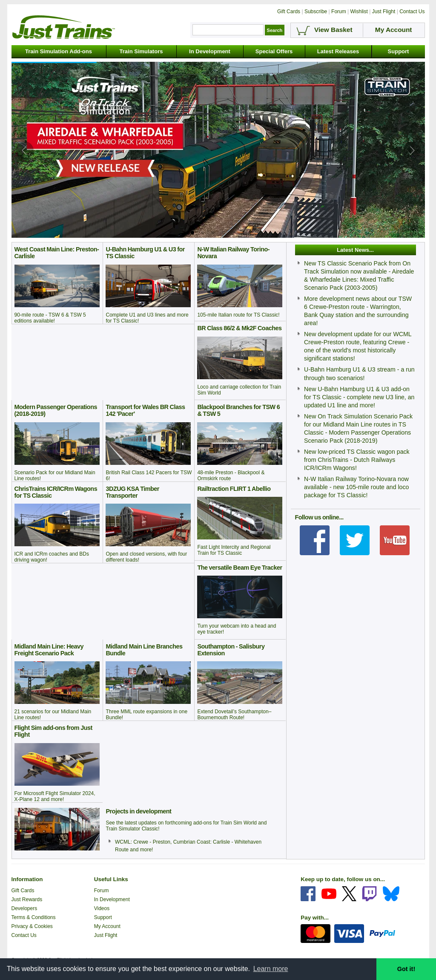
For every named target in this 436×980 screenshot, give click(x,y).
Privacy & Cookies (32, 926)
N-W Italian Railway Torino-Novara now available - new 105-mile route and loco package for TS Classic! (356, 487)
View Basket (333, 30)
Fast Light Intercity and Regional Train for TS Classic (234, 550)
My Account (107, 926)
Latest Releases (338, 51)
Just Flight (106, 935)
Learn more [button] (271, 969)
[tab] (192, 233)
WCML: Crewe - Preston (143, 842)
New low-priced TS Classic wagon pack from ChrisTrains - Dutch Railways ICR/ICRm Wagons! (357, 460)
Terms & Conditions (34, 917)
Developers (24, 908)
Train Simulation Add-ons (59, 51)
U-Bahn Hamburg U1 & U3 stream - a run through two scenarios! (359, 373)
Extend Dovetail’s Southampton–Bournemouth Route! (234, 715)
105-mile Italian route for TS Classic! (238, 315)
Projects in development (138, 811)
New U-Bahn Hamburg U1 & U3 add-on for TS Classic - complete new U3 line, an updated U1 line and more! (359, 397)
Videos (102, 908)
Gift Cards (23, 891)
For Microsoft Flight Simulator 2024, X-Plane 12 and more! (55, 796)
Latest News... (355, 250)
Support (399, 51)
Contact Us (24, 935)
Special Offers (274, 51)
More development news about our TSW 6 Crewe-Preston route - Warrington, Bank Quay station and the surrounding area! (358, 311)
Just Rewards (27, 899)
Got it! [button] (406, 969)
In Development (210, 51)
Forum (102, 891)
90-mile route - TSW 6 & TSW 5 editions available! (50, 318)
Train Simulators (141, 51)
